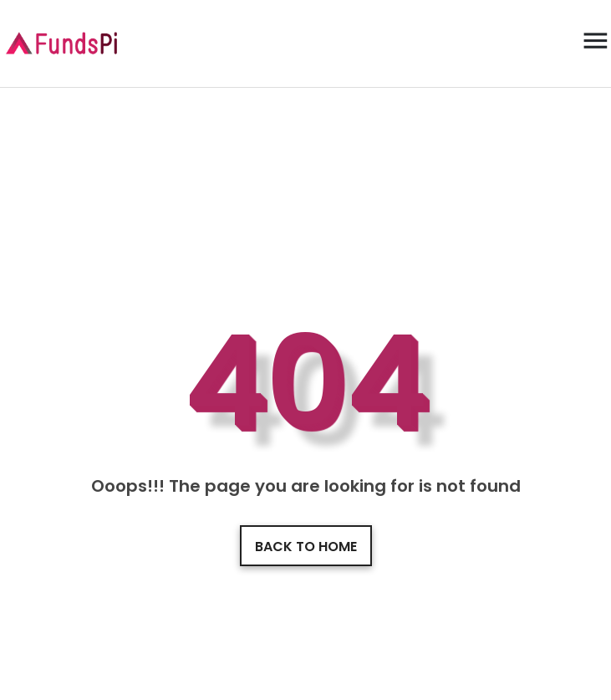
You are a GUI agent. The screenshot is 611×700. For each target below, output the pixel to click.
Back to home (306, 547)
